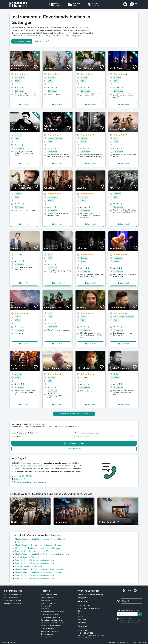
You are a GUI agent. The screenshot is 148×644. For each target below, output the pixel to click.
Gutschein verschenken (12, 603)
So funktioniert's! (42, 41)
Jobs (80, 614)
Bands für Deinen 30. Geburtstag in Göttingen (34, 575)
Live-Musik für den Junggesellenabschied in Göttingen (38, 548)
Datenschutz (121, 642)
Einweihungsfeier (47, 634)
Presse (81, 617)
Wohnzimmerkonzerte (49, 595)
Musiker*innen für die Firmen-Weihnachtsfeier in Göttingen (40, 569)
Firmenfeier (45, 609)
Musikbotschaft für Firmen (51, 617)
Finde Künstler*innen (22, 41)
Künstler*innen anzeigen (74, 443)
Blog (80, 611)
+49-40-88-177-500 (23, 476)
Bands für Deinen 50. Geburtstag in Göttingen (34, 560)
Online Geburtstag (48, 629)
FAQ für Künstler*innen (13, 595)
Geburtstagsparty (47, 598)
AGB (128, 642)
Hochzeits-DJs (46, 606)
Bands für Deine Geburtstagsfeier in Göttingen (35, 551)
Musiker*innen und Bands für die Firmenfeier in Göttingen (39, 572)
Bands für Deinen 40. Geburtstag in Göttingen (34, 578)
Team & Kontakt (84, 606)
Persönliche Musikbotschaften (52, 620)
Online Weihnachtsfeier (50, 614)
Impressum (111, 642)
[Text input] (127, 614)
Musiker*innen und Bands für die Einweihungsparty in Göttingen (42, 554)
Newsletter (82, 622)
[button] (134, 4)
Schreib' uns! (20, 479)
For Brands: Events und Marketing (90, 595)
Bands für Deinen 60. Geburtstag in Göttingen (34, 563)
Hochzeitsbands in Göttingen (27, 557)
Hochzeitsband (46, 600)
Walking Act (46, 637)
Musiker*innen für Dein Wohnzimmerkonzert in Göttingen (39, 545)
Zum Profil (26, 105)
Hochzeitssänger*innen (49, 603)
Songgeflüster (83, 598)
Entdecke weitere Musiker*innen (74, 414)
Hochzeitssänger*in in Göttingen (29, 566)
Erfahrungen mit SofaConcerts (89, 608)
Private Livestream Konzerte (51, 626)
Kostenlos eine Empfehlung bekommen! (31, 482)
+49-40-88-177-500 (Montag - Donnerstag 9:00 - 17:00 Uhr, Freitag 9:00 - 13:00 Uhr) (93, 635)
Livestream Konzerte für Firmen (52, 623)
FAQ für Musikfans (11, 598)
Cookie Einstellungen (139, 642)
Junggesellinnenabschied (50, 631)
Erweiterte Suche (74, 449)
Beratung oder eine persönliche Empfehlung (30, 466)
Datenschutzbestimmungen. (129, 622)
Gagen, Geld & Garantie (13, 600)
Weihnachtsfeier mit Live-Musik (52, 612)
